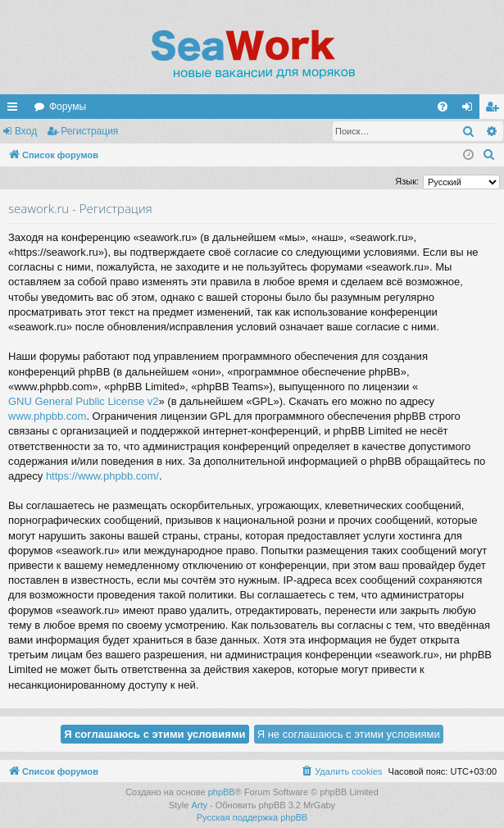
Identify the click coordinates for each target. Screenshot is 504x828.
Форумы (68, 107)
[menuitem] (443, 107)
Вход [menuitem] (471, 110)
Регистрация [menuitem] (495, 110)
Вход (26, 131)
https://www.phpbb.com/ (102, 476)
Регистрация (89, 131)
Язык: (407, 181)
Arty (199, 805)
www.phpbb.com (47, 416)
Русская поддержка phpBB (252, 817)
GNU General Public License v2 (84, 401)
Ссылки (16, 110)
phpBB (222, 792)
